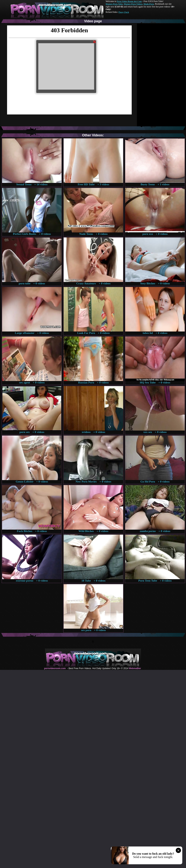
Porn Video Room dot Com (129, 1)
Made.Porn (149, 4)
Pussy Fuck (124, 12)
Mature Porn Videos (133, 4)
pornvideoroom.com (55, 668)
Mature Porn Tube (114, 4)
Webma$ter (135, 668)
